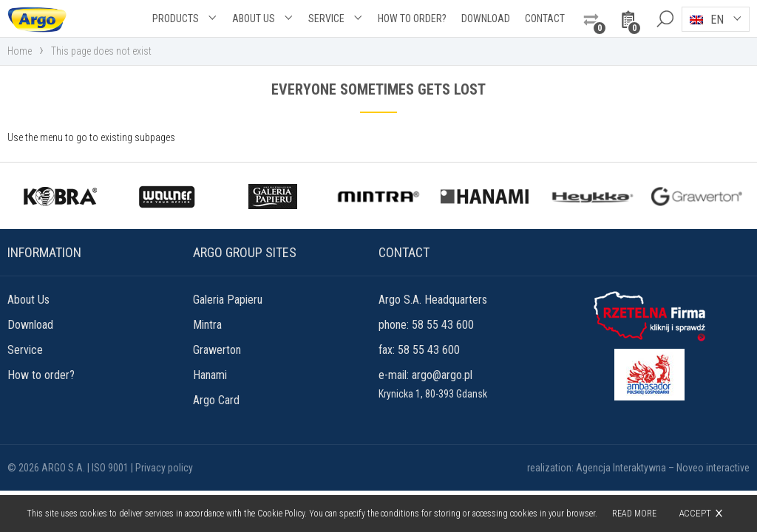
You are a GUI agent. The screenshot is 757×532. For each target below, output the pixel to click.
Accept (695, 513)
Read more (634, 514)
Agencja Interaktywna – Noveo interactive (663, 468)
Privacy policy (164, 468)
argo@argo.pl (442, 375)
